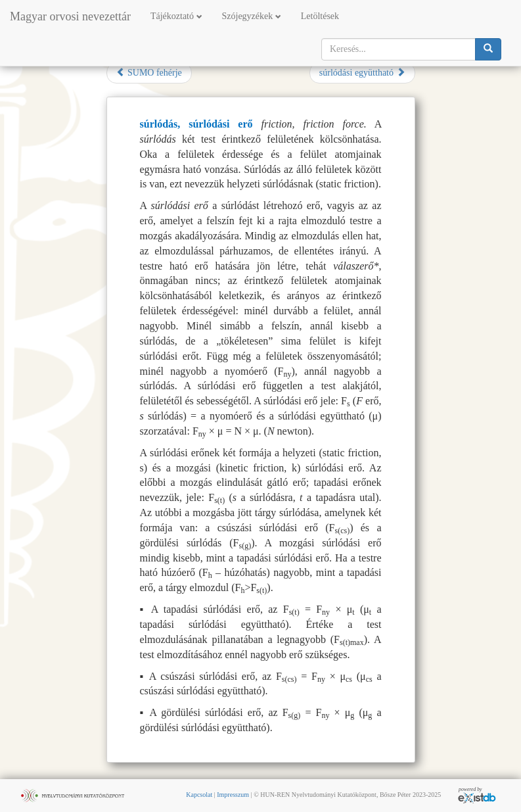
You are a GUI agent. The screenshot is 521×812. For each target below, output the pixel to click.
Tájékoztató (176, 16)
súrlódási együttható (362, 72)
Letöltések (320, 16)
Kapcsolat (199, 795)
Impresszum (233, 795)
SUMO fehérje (149, 72)
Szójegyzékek (252, 16)
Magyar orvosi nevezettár (70, 16)
